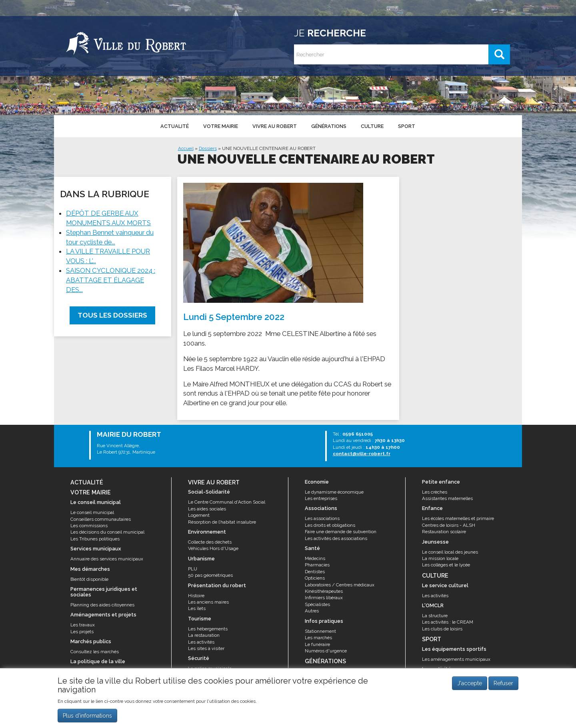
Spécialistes (317, 604)
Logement (199, 515)
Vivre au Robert (275, 126)
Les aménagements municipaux (456, 659)
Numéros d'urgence (326, 651)
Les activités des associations (336, 538)
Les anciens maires (208, 602)
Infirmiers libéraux (324, 598)
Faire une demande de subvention (341, 532)
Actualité (175, 126)
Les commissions (89, 526)
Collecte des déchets (210, 542)
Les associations (322, 518)
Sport (407, 126)
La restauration (204, 635)
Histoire (196, 596)
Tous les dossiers (112, 315)
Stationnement (320, 631)
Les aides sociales (207, 509)
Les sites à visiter (206, 648)
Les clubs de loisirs (442, 629)
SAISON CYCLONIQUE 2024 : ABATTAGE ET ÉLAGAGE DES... (111, 280)
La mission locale (440, 558)
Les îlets (197, 608)
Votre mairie (221, 126)
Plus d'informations (87, 718)
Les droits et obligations (330, 525)
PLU (193, 569)
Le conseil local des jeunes (450, 552)
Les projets (82, 632)
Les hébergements (208, 629)
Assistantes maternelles (447, 498)
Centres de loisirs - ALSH (449, 525)
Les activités (201, 642)
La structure (435, 616)
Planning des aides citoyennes (102, 605)
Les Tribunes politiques (95, 539)
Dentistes (315, 572)
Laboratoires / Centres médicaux (340, 585)
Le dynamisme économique (334, 492)
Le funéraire (317, 644)
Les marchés (318, 638)
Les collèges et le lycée (446, 565)
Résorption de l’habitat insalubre (222, 522)
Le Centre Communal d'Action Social (227, 502)
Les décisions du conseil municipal (107, 532)
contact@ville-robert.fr (362, 454)
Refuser (503, 686)
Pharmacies (317, 565)
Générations (329, 126)
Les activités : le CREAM (448, 622)
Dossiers (208, 148)
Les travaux (83, 625)
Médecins (315, 558)
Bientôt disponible (89, 579)
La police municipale (210, 668)
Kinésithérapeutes (324, 591)
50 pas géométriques (210, 575)
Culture (372, 126)
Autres (312, 611)
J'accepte (470, 686)
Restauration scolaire (444, 532)
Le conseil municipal (92, 512)
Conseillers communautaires (101, 519)
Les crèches (435, 492)
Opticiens (315, 578)
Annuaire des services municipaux (107, 559)
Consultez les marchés (95, 652)
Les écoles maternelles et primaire (458, 518)
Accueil (186, 148)
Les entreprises (321, 498)
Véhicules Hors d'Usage (213, 548)
